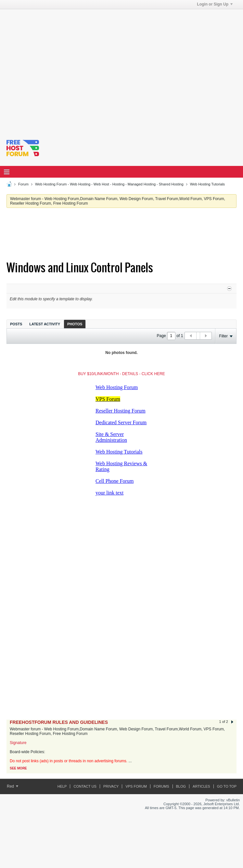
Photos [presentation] (75, 324)
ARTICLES (201, 786)
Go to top (227, 786)
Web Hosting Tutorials (207, 184)
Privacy (111, 786)
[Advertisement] (61, 70)
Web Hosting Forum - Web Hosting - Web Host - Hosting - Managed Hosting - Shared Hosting (109, 184)
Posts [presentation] (16, 324)
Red (13, 786)
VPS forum (136, 786)
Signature (18, 743)
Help (62, 786)
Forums (161, 786)
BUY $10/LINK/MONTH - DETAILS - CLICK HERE (122, 374)
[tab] (16, 324)
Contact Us (85, 786)
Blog (181, 786)
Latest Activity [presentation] (45, 324)
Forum (23, 184)
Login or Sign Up (215, 4)
